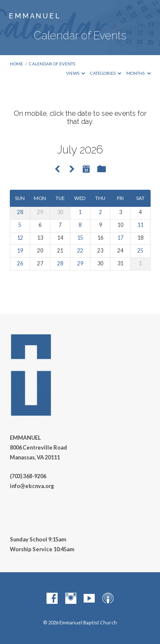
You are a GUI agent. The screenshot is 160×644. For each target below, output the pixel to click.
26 (20, 263)
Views (76, 73)
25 (140, 251)
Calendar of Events (52, 64)
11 (140, 225)
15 (80, 238)
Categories (106, 73)
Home (16, 64)
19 (20, 251)
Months (138, 73)
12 (20, 238)
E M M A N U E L (34, 16)
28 (20, 212)
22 (80, 251)
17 (120, 238)
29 (80, 263)
